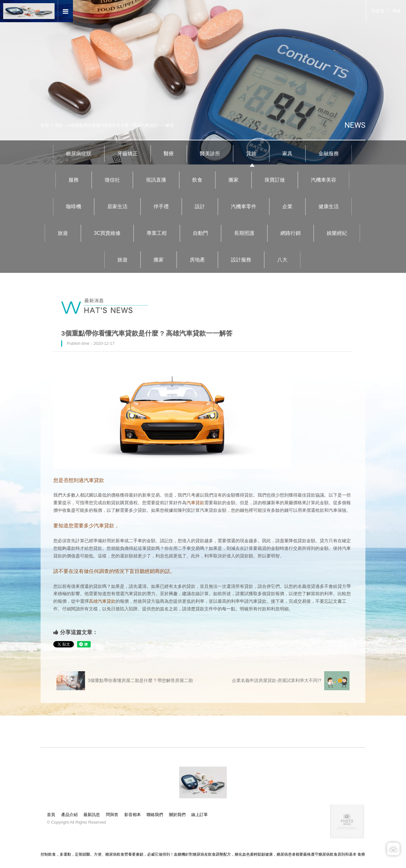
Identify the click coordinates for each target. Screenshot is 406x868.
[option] (203, 82)
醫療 (169, 154)
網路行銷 (291, 233)
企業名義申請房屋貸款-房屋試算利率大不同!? (291, 681)
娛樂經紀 (337, 233)
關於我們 (177, 815)
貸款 (59, 125)
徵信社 (112, 180)
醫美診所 (210, 154)
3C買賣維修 (107, 233)
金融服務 (329, 154)
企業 (287, 206)
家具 (287, 154)
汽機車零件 (244, 206)
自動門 (200, 233)
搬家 (233, 180)
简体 (397, 11)
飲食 (197, 180)
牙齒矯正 (128, 154)
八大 (282, 260)
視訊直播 (156, 180)
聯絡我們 (155, 815)
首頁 (45, 125)
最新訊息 (92, 815)
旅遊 (63, 233)
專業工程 (157, 233)
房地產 (197, 260)
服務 (74, 180)
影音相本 (133, 815)
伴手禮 (161, 206)
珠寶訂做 (275, 180)
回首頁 (378, 11)
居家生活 (117, 206)
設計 (200, 206)
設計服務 (241, 260)
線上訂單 (200, 815)
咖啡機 (74, 206)
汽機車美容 (324, 180)
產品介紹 (69, 815)
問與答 (112, 815)
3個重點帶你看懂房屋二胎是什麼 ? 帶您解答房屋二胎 (125, 681)
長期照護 (244, 233)
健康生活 (329, 206)
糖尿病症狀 (79, 154)
